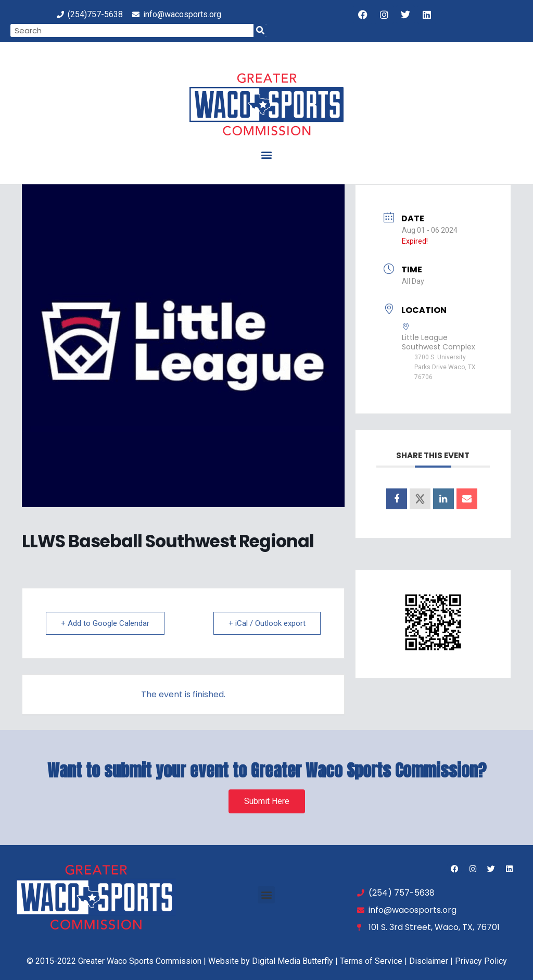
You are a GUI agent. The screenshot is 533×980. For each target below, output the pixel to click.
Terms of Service (371, 961)
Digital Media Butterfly (293, 961)
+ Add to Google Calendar (105, 623)
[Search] (260, 30)
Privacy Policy (481, 961)
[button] (267, 154)
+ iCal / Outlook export (267, 623)
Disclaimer (429, 961)
